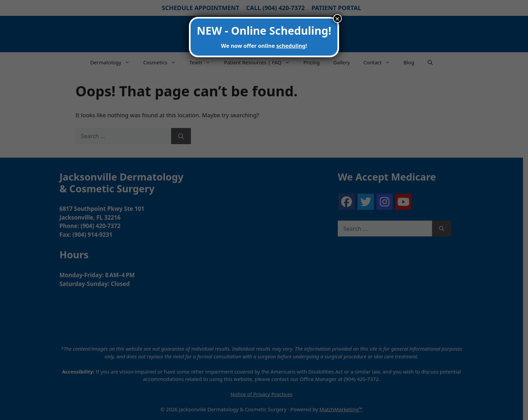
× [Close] (337, 19)
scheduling (291, 46)
